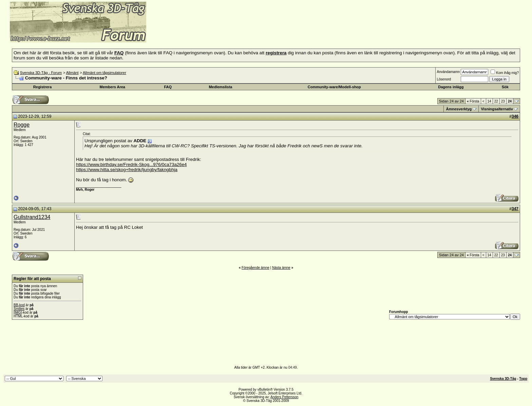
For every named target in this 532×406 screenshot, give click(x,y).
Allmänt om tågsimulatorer (104, 73)
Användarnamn (448, 72)
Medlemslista (220, 87)
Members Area (112, 87)
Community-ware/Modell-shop (334, 87)
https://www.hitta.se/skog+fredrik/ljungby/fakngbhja (127, 170)
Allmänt (72, 73)
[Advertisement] (229, 32)
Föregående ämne (255, 268)
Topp (523, 379)
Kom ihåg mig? (505, 73)
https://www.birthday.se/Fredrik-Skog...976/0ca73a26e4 (131, 164)
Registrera (42, 87)
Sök (505, 87)
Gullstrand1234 (32, 217)
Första (473, 101)
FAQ (168, 87)
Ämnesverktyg (459, 109)
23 (503, 101)
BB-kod (19, 305)
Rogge (22, 125)
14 (489, 101)
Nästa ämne (281, 268)
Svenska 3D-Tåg (503, 379)
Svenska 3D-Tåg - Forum (41, 73)
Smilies (19, 309)
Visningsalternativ (497, 109)
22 (496, 101)
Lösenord (444, 79)
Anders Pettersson (284, 397)
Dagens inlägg (451, 87)
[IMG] (18, 312)
